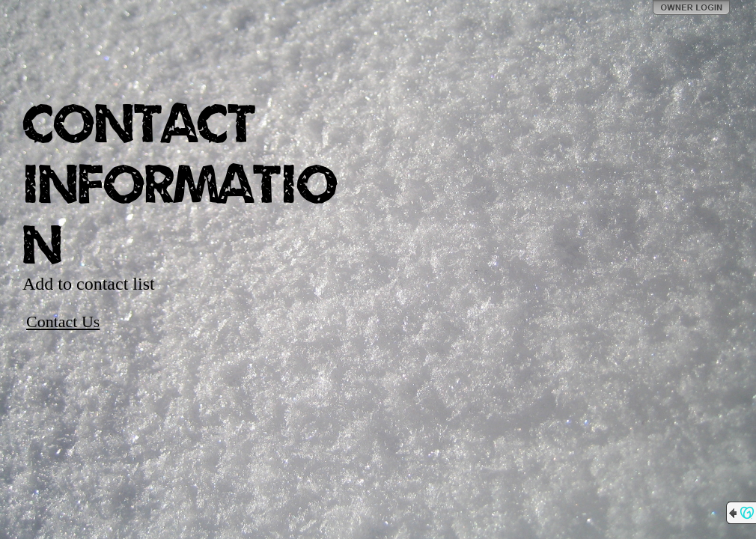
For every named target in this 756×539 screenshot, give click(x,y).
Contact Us (63, 322)
